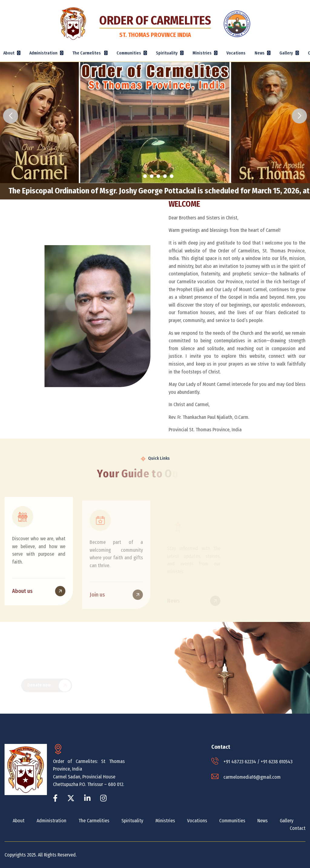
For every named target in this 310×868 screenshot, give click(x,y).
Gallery (287, 821)
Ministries (165, 821)
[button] (138, 176)
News (262, 821)
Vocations (236, 53)
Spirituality (132, 821)
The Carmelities (94, 821)
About (19, 821)
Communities (232, 821)
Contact (298, 828)
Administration (51, 821)
